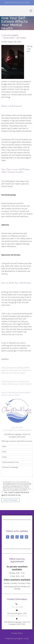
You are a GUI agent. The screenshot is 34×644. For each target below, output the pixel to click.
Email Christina (11, 3)
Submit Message (10, 500)
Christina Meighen (11, 35)
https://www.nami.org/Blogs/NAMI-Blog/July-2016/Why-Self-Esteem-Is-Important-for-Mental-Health (17, 370)
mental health (9, 38)
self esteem (21, 38)
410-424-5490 (24, 3)
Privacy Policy (17, 633)
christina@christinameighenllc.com (17, 430)
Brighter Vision (23, 639)
